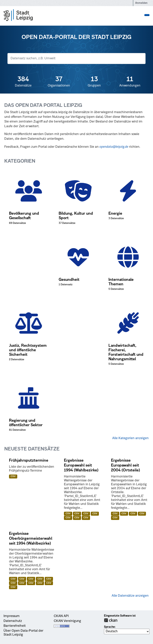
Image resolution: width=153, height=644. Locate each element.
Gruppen (94, 81)
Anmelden (141, 3)
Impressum (12, 616)
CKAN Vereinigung (67, 621)
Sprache (109, 627)
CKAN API (61, 616)
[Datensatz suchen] (76, 59)
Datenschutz (13, 621)
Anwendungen (130, 81)
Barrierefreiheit (15, 626)
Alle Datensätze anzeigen (130, 596)
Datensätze (23, 81)
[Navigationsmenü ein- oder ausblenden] (147, 15)
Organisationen (59, 81)
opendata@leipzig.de (114, 147)
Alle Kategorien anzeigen (130, 438)
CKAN (111, 620)
